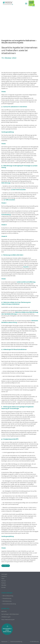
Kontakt (3, 587)
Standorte (4, 576)
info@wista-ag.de (6, 617)
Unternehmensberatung (9, 604)
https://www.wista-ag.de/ (8, 620)
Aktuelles (4, 585)
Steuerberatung (7, 598)
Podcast (4, 583)
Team (3, 579)
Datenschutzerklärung (16, 642)
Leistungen (4, 574)
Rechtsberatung (7, 601)
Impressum (4, 642)
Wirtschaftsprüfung (8, 596)
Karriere (4, 581)
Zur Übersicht (6, 566)
